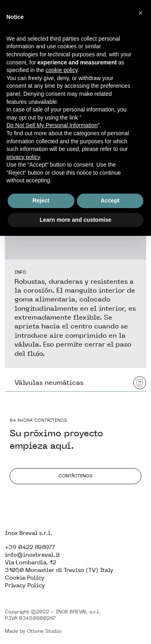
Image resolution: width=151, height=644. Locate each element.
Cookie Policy (25, 578)
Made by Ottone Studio (33, 631)
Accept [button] (110, 200)
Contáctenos (75, 476)
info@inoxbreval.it (32, 555)
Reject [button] (41, 200)
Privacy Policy (25, 585)
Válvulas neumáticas (80, 383)
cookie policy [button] (61, 70)
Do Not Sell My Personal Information (52, 125)
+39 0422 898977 (30, 547)
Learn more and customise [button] (75, 220)
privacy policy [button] (23, 157)
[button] (141, 13)
